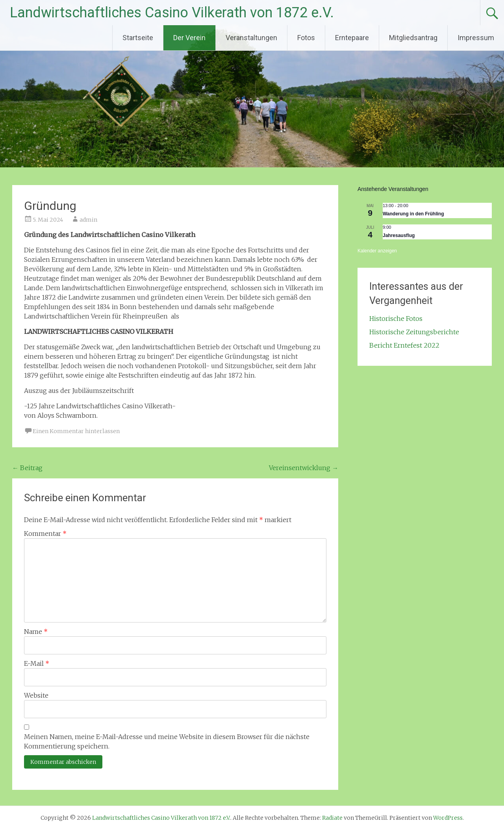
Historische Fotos (396, 319)
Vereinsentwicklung (304, 468)
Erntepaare (352, 38)
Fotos (306, 38)
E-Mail (37, 663)
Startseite (138, 38)
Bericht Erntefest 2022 (404, 345)
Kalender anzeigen (377, 251)
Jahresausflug (399, 235)
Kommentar (45, 534)
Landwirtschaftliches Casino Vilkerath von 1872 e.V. (172, 13)
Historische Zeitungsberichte (414, 332)
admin (88, 220)
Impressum (476, 38)
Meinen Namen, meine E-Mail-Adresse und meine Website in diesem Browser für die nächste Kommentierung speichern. (167, 741)
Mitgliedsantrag (413, 38)
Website (36, 695)
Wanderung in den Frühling (413, 214)
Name (36, 632)
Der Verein (189, 38)
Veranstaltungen (251, 38)
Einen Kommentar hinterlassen (76, 431)
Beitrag (27, 468)
